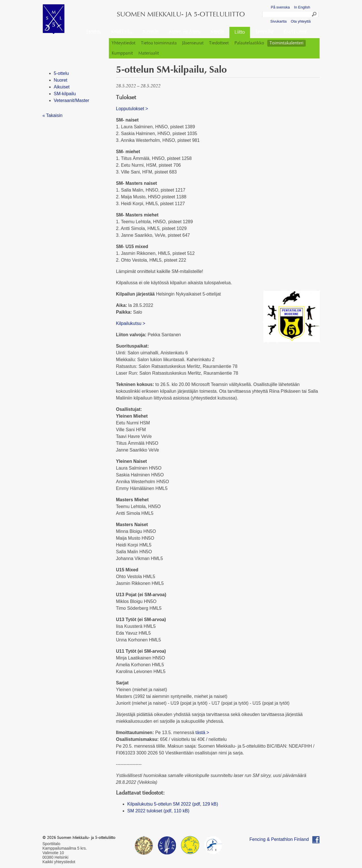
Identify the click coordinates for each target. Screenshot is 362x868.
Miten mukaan (185, 32)
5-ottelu (151, 32)
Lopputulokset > (133, 109)
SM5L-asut (295, 32)
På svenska (280, 7)
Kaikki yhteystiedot (59, 862)
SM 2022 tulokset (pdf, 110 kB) (158, 811)
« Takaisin (52, 115)
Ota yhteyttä (301, 21)
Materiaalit (149, 53)
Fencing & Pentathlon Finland (279, 839)
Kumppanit (122, 53)
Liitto (240, 32)
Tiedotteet (219, 43)
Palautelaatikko (249, 43)
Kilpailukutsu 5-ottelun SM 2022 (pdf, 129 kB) (173, 804)
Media (217, 32)
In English (302, 7)
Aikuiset (62, 87)
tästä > (202, 733)
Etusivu (94, 32)
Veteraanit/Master (71, 100)
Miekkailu (122, 32)
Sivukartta (279, 21)
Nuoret (61, 80)
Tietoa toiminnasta (159, 43)
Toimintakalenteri (286, 43)
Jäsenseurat (193, 43)
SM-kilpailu (65, 94)
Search (314, 15)
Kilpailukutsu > (131, 323)
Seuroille (264, 32)
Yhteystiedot (124, 43)
